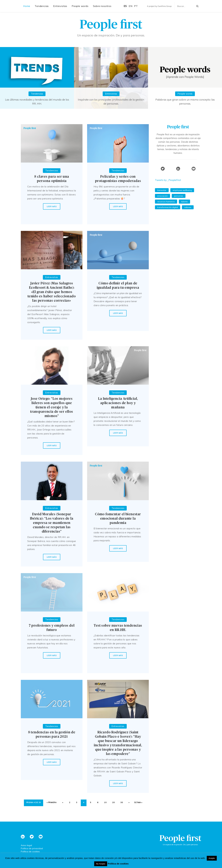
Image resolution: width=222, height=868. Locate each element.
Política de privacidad (32, 848)
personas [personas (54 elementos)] (179, 196)
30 (122, 802)
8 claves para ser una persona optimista (52, 179)
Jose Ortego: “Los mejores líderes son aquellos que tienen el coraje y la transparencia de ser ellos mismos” (52, 407)
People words (80, 6)
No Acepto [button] (101, 864)
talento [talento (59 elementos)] (184, 202)
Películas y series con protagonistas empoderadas (118, 179)
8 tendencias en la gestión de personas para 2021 (52, 734)
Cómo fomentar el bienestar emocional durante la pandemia (118, 519)
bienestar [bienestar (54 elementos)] (162, 190)
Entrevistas (60, 6)
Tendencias (42, 6)
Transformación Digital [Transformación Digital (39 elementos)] (168, 207)
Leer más (52, 207)
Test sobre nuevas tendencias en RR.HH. (118, 628)
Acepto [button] (212, 858)
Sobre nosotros (102, 6)
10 (105, 802)
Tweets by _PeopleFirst (168, 180)
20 (113, 802)
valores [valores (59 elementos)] (188, 207)
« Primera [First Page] (52, 802)
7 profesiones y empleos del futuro (52, 628)
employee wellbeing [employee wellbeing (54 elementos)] (182, 190)
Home (27, 6)
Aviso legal (26, 845)
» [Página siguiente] (129, 802)
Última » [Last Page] (138, 802)
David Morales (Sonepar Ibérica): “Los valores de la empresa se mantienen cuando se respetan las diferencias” (52, 523)
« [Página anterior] (63, 802)
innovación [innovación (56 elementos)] (162, 196)
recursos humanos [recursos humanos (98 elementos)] (166, 202)
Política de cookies (30, 851)
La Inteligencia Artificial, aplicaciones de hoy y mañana (118, 403)
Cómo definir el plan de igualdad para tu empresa (118, 285)
